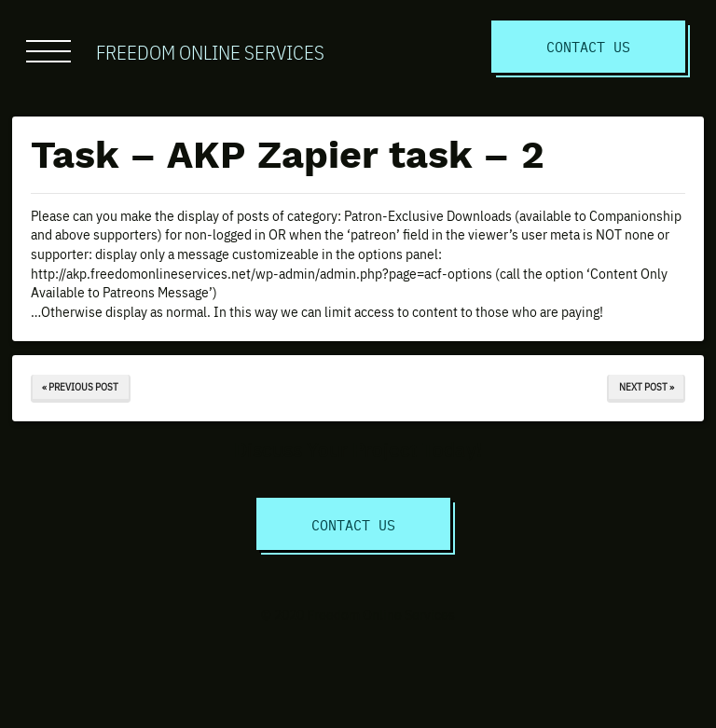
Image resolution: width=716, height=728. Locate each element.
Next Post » (647, 386)
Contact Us (588, 46)
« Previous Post (80, 386)
